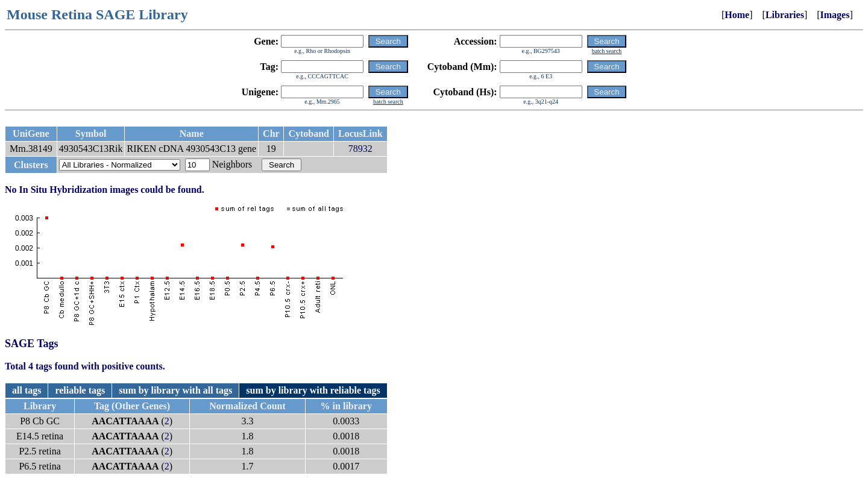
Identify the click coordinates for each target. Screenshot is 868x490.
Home (737, 15)
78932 (360, 149)
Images (835, 15)
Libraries (785, 15)
